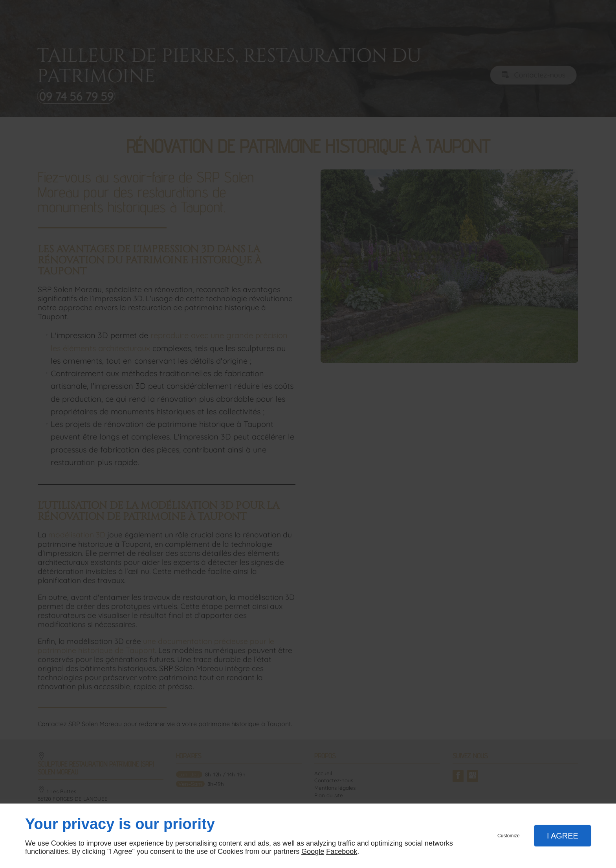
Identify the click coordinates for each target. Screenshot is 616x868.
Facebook (342, 851)
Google (313, 851)
